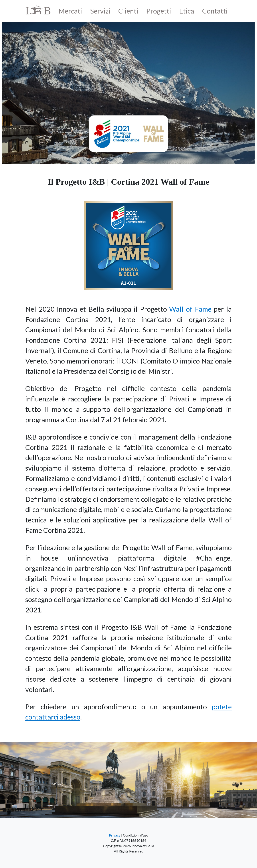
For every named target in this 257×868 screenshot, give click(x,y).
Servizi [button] (100, 11)
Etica (187, 11)
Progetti (159, 11)
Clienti (128, 11)
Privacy (115, 835)
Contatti (215, 11)
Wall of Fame (190, 309)
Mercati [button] (70, 11)
